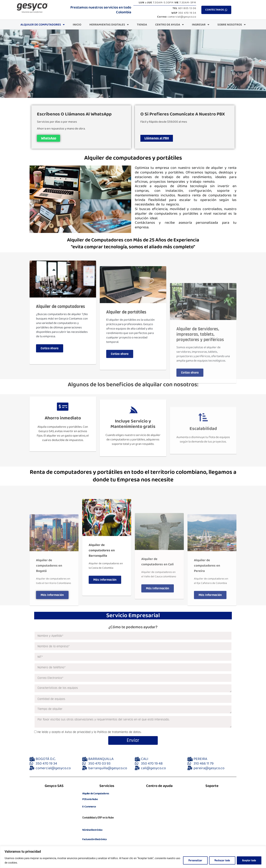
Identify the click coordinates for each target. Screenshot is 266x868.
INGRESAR (201, 25)
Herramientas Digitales (109, 25)
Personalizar (195, 860)
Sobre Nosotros (232, 25)
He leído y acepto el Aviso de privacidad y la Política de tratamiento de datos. (89, 735)
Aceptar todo (249, 860)
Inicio (77, 25)
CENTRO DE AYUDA (169, 25)
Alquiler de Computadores (43, 25)
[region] (133, 857)
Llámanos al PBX (158, 139)
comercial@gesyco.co (177, 17)
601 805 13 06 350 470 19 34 (184, 11)
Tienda (142, 25)
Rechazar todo (222, 860)
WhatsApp (50, 139)
